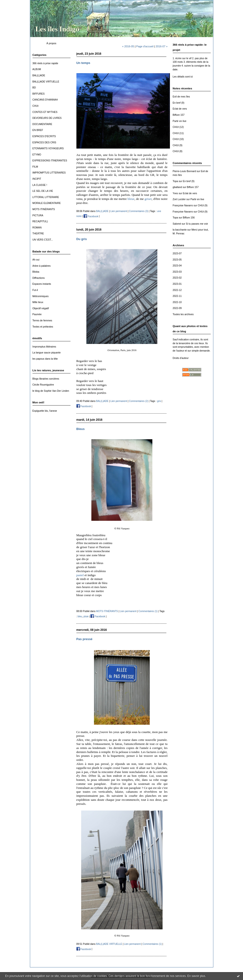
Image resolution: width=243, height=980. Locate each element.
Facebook (91, 216)
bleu (80, 616)
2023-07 (177, 253)
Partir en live (180, 121)
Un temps (83, 63)
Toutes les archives (183, 314)
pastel (80, 575)
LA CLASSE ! (40, 185)
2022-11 (177, 296)
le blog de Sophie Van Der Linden (51, 391)
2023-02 (177, 278)
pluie (86, 616)
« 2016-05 (128, 46)
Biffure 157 (179, 115)
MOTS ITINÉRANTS (44, 209)
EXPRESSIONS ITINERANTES (50, 161)
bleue (131, 199)
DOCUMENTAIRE (42, 124)
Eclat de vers (180, 109)
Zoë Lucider (179, 199)
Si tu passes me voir (197, 224)
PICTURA (38, 215)
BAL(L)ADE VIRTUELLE (46, 82)
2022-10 (177, 302)
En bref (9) (179, 103)
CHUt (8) (178, 151)
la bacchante (180, 230)
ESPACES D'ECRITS (44, 136)
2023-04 (177, 266)
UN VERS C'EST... (43, 240)
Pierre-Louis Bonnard (184, 171)
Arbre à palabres (42, 266)
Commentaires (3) (139, 211)
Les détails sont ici (183, 77)
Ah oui (36, 260)
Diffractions (39, 278)
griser (148, 199)
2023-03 (177, 272)
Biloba (36, 272)
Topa (175, 181)
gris (159, 401)
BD (34, 88)
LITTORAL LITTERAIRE (46, 197)
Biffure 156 (189, 218)
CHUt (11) (178, 133)
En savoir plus (196, 976)
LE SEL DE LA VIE (43, 191)
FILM (35, 167)
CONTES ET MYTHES (45, 112)
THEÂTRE (38, 234)
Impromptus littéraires (44, 347)
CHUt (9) (178, 145)
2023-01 (177, 284)
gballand (177, 187)
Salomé (177, 224)
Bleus (81, 429)
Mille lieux (38, 302)
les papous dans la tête (45, 359)
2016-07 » (162, 46)
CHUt (35, 106)
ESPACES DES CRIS (44, 142)
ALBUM (37, 69)
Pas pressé (84, 639)
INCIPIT (37, 179)
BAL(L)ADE (39, 75)
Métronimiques (41, 296)
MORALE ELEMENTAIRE (47, 203)
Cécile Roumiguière (43, 385)
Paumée (37, 314)
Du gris (82, 239)
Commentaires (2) (139, 401)
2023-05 (177, 260)
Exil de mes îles (181, 97)
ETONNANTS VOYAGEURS (48, 148)
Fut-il (35, 290)
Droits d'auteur (181, 358)
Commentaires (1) (148, 611)
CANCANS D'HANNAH (45, 100)
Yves (175, 193)
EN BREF (38, 130)
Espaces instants (42, 284)
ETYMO (37, 155)
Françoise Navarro (183, 205)
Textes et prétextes (43, 327)
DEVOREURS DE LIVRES (47, 118)
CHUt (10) (178, 139)
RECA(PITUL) (40, 221)
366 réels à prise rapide (45, 63)
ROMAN (37, 228)
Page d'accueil (145, 46)
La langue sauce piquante (47, 353)
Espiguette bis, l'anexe (45, 411)
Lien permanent (119, 211)
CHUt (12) (178, 127)
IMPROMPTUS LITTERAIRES (49, 173)
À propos (51, 43)
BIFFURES (39, 94)
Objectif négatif (41, 308)
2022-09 (177, 308)
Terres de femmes (42, 321)
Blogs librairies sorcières (46, 379)
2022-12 (177, 290)
